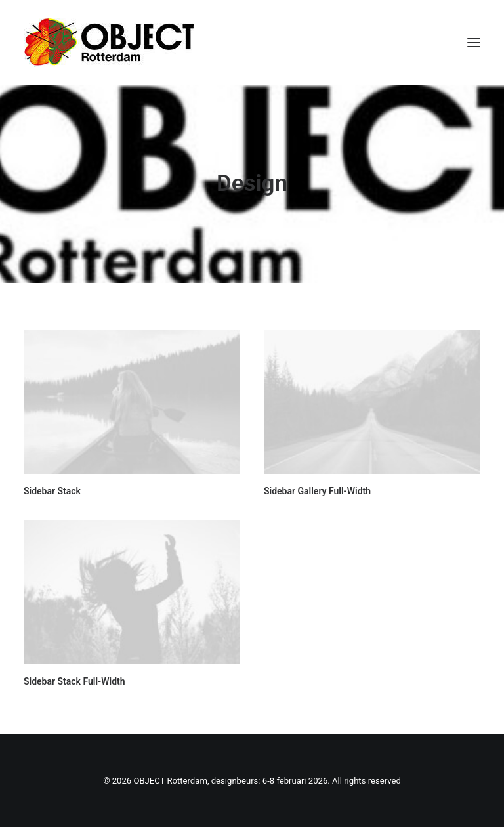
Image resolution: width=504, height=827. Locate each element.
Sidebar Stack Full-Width (74, 681)
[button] (474, 42)
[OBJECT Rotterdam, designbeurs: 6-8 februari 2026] (109, 42)
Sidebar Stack (52, 491)
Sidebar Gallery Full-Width (317, 491)
